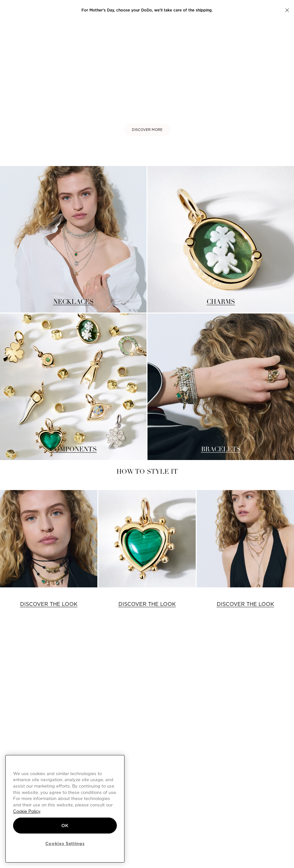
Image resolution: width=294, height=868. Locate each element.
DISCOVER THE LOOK (49, 604)
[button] (287, 10)
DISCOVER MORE (147, 130)
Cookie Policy (27, 811)
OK (65, 826)
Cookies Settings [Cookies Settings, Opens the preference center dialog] (65, 843)
